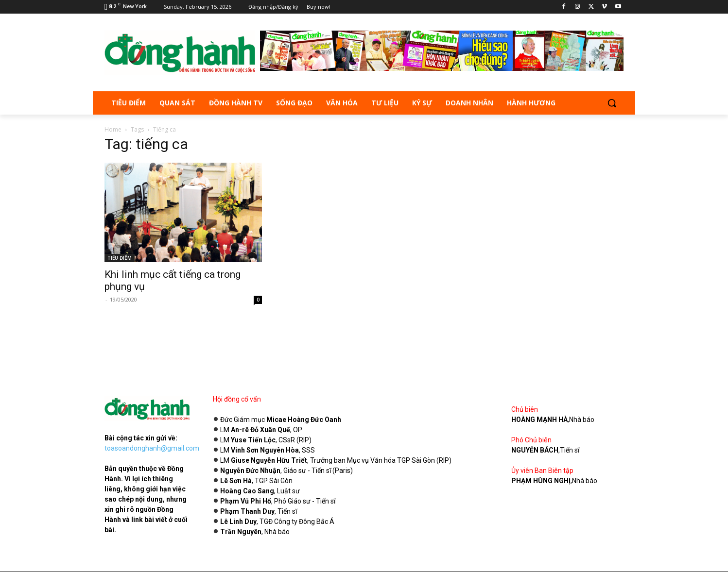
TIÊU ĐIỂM (120, 258)
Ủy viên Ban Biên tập (542, 471)
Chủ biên (525, 409)
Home (113, 129)
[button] (612, 103)
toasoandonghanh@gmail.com (152, 448)
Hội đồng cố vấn (237, 399)
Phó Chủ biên (531, 440)
